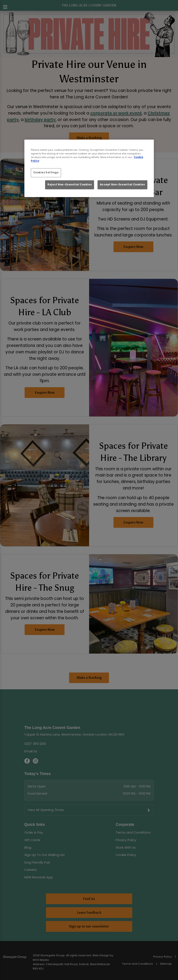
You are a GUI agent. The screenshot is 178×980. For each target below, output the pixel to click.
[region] (89, 168)
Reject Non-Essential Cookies (70, 185)
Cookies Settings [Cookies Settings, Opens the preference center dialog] (46, 172)
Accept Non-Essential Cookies (122, 185)
